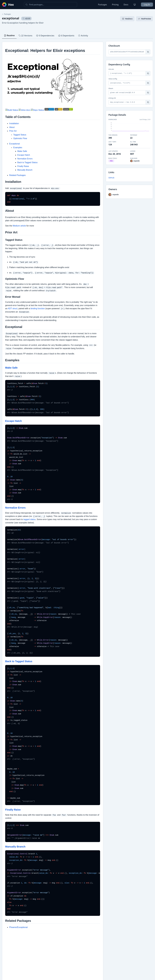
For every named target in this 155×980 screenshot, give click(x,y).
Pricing (115, 5)
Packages (102, 5)
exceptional (11, 18)
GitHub (111, 178)
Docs (126, 5)
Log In (147, 5)
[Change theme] (135, 5)
